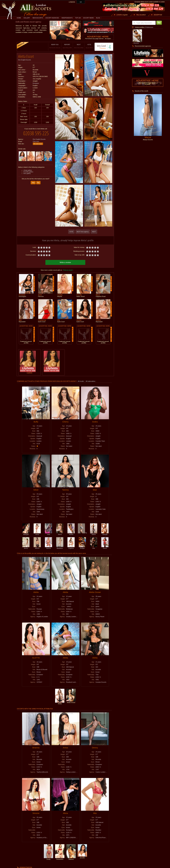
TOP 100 (78, 18)
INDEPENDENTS (67, 18)
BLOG (98, 18)
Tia (82, 532)
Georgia (105, 533)
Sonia (37, 533)
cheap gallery (28, 168)
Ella (94, 547)
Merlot (26, 547)
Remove (136, 43)
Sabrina (48, 547)
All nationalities (91, 381)
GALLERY (27, 18)
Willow (94, 533)
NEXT (76, 46)
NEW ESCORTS (38, 18)
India (48, 533)
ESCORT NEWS (88, 18)
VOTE (86, 46)
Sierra (60, 533)
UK (81, 2)
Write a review (65, 262)
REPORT (64, 46)
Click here (36, 139)
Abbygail (26, 533)
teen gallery (27, 171)
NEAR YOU (52, 46)
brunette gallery (28, 170)
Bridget (82, 547)
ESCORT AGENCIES (52, 18)
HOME (19, 18)
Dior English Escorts (25, 59)
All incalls (81, 381)
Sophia (71, 533)
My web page (38, 142)
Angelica (71, 547)
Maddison (60, 547)
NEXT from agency (83, 232)
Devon (105, 547)
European (36, 82)
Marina (37, 547)
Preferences (149, 27)
